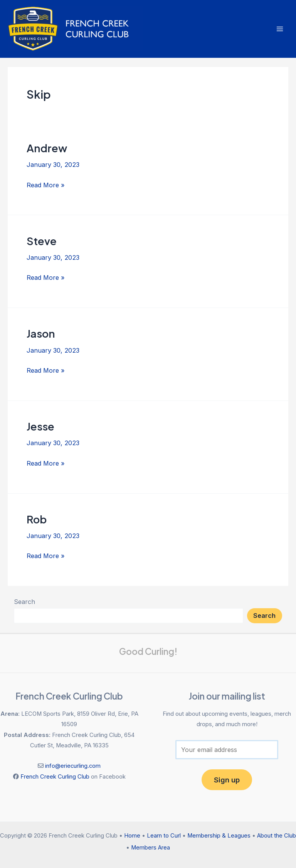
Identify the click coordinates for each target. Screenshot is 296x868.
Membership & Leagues (219, 836)
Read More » (46, 184)
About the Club (277, 836)
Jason (41, 333)
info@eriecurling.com (73, 766)
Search (24, 602)
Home (132, 836)
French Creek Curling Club (55, 777)
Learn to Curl (164, 836)
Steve (42, 241)
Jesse (40, 426)
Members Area (151, 848)
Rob (37, 519)
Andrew (47, 148)
